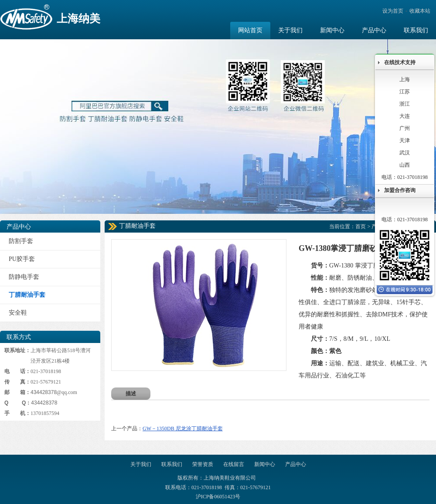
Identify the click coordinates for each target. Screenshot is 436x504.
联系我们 (172, 464)
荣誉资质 (203, 464)
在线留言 (234, 464)
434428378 (44, 392)
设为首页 (393, 11)
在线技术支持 (400, 62)
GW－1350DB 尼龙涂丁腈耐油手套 (183, 429)
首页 (361, 226)
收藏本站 (420, 11)
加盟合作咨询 (400, 190)
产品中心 (296, 464)
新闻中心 (265, 464)
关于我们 (141, 464)
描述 (131, 394)
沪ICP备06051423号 (218, 497)
